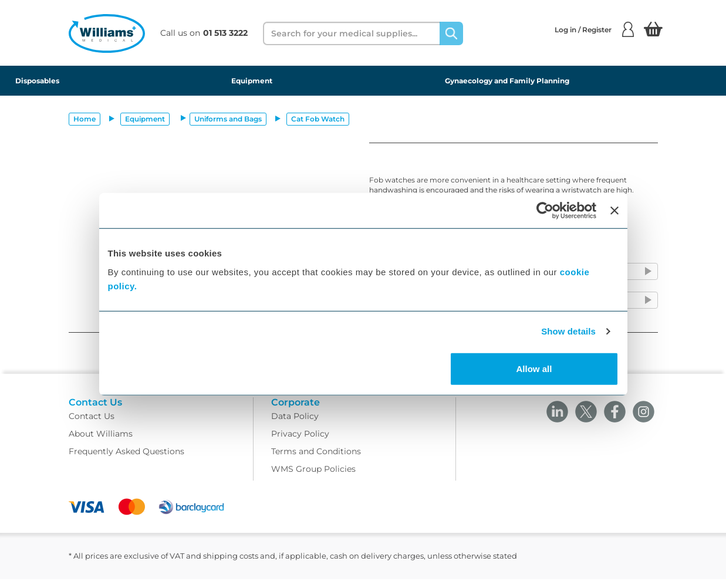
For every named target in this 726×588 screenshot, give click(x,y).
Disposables (37, 81)
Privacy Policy (300, 442)
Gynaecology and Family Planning (507, 81)
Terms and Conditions (316, 460)
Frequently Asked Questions (126, 460)
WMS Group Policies (313, 478)
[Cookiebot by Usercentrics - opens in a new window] (545, 211)
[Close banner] (614, 211)
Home (85, 119)
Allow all (534, 368)
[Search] (451, 33)
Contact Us (92, 425)
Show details (568, 331)
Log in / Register (594, 29)
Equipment (252, 81)
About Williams (101, 442)
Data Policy (295, 425)
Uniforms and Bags (228, 119)
